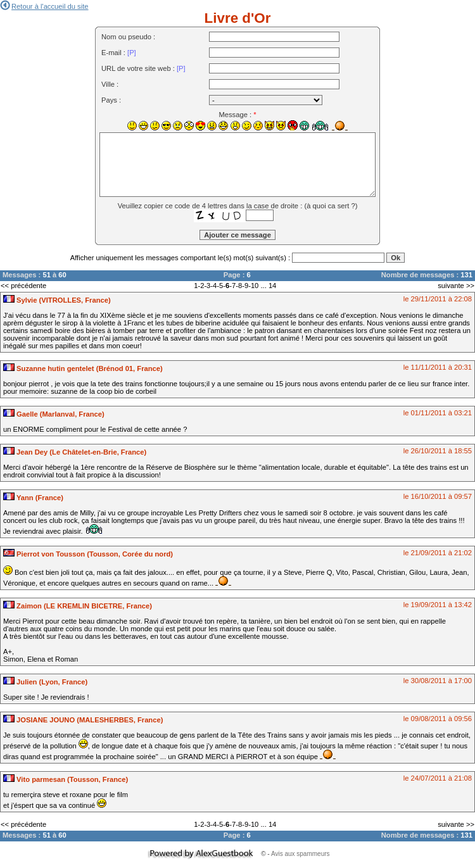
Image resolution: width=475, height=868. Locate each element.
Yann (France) (33, 498)
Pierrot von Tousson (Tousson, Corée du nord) (88, 554)
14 (272, 286)
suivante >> (456, 286)
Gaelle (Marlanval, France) (54, 414)
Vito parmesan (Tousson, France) (66, 779)
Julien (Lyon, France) (45, 682)
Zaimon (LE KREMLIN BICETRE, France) (78, 606)
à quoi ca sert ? (331, 206)
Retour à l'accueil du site (44, 6)
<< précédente (23, 286)
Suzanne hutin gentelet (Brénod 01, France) (83, 368)
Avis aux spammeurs (301, 854)
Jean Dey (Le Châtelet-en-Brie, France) (75, 452)
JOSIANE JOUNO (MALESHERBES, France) (83, 720)
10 (255, 286)
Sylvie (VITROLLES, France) (57, 300)
